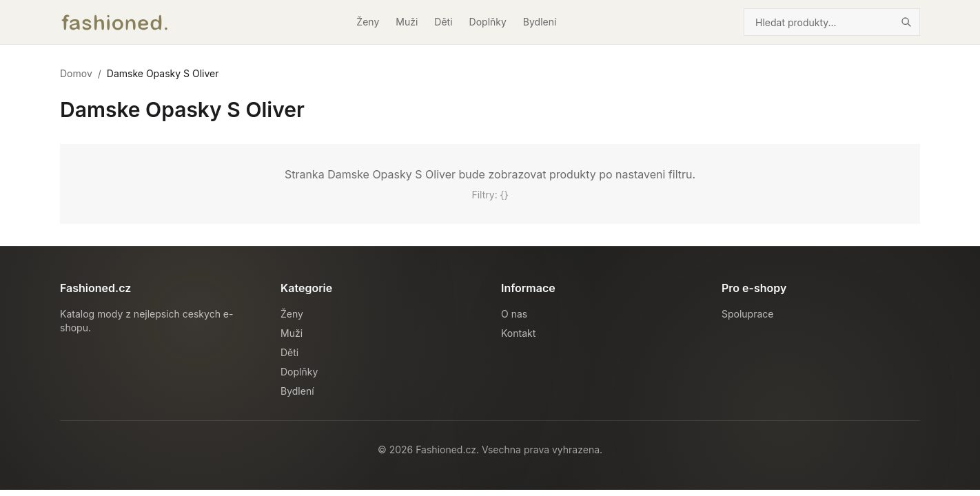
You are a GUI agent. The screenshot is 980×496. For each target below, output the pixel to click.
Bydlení (540, 22)
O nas (514, 314)
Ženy (368, 22)
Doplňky (488, 22)
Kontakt (518, 333)
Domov (76, 73)
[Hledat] (906, 22)
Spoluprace (747, 314)
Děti (443, 22)
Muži (407, 22)
